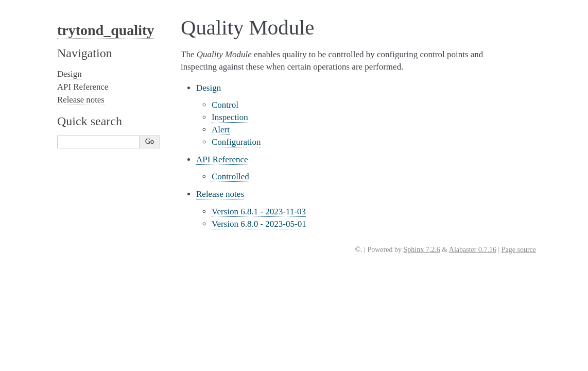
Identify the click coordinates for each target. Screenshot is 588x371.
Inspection (230, 117)
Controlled (230, 176)
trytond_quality (106, 30)
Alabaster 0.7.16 (473, 250)
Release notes (220, 194)
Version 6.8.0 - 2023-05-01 (259, 224)
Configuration (236, 142)
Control (225, 105)
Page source (519, 250)
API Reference (222, 159)
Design (209, 88)
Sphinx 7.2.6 (421, 250)
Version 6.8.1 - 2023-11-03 (259, 212)
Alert (221, 130)
